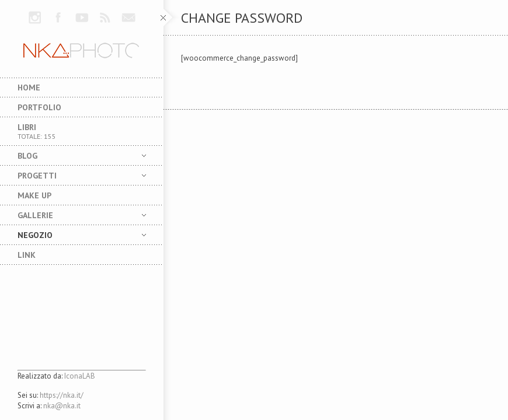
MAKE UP (34, 195)
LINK (27, 255)
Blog (73, 156)
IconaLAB (80, 376)
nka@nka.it (62, 406)
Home (29, 87)
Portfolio (39, 107)
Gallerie (73, 215)
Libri (82, 131)
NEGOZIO (73, 235)
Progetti (73, 176)
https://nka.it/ (62, 395)
